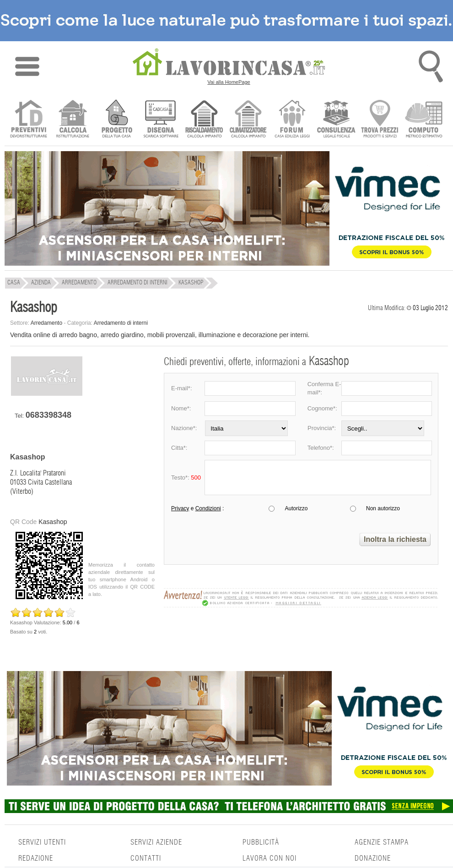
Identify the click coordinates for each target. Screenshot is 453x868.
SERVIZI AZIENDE (156, 842)
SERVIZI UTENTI (42, 842)
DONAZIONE (373, 858)
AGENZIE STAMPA (382, 842)
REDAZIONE (36, 858)
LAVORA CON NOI (270, 858)
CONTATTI (146, 858)
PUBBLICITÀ (261, 842)
